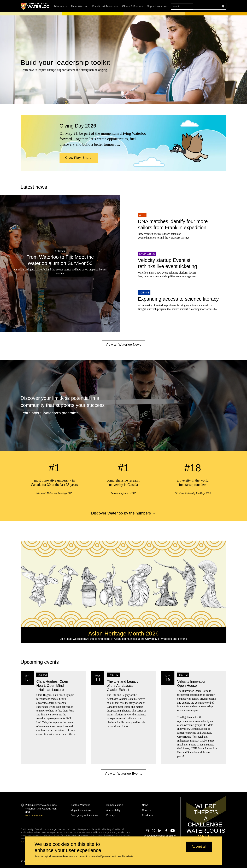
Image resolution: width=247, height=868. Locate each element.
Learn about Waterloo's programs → (52, 413)
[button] (79, 158)
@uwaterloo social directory (160, 836)
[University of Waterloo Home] (35, 6)
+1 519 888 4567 (35, 815)
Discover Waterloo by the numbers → (123, 513)
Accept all (199, 847)
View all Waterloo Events (123, 774)
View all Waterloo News (123, 345)
